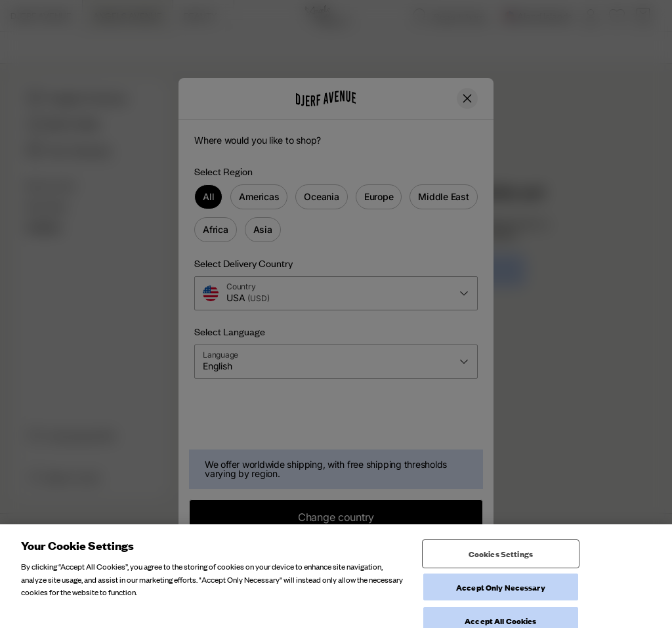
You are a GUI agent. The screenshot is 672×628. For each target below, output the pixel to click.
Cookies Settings (501, 585)
